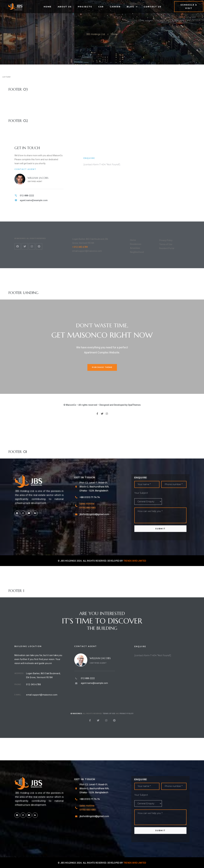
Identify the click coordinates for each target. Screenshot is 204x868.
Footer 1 (16, 591)
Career (115, 7)
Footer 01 (18, 452)
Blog (132, 7)
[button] (189, 7)
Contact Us (153, 7)
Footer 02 (18, 121)
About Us (65, 7)
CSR (101, 7)
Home (48, 7)
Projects (85, 7)
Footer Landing (23, 293)
